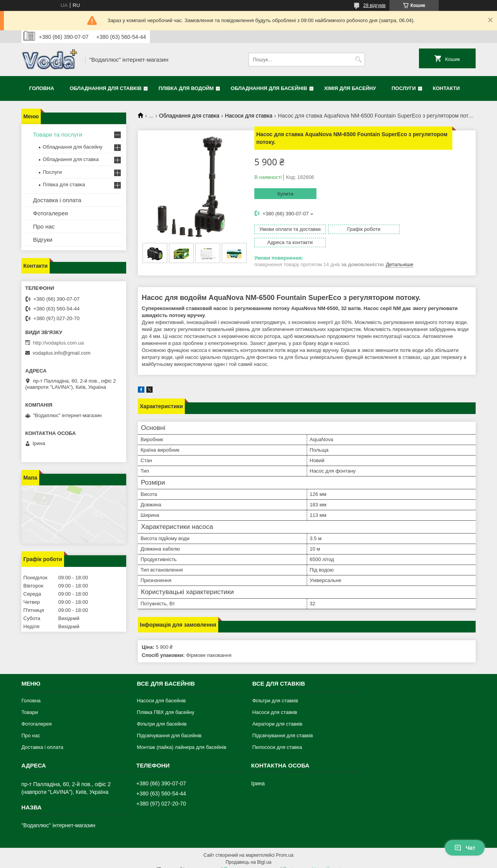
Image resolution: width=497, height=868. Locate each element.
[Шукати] (358, 60)
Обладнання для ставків (105, 88)
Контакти (447, 88)
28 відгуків (374, 5)
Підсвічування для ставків (283, 727)
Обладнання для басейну (73, 147)
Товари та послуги (58, 134)
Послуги (403, 88)
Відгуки (43, 240)
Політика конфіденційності (312, 861)
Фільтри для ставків (275, 692)
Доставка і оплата (57, 200)
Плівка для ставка (64, 185)
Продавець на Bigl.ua (248, 854)
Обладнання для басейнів (269, 88)
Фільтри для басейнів (162, 715)
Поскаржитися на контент (252, 861)
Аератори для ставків (277, 715)
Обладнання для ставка (189, 116)
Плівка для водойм (186, 88)
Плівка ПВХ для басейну (165, 704)
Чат (465, 848)
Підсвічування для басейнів (169, 727)
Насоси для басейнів (161, 692)
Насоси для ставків (275, 704)
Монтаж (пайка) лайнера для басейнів (181, 739)
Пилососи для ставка (277, 739)
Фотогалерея (50, 213)
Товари (30, 704)
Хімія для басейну (350, 88)
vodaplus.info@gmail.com (62, 353)
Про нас (44, 226)
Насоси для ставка (248, 116)
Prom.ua (285, 847)
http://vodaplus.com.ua (58, 343)
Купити (285, 194)
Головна (42, 88)
